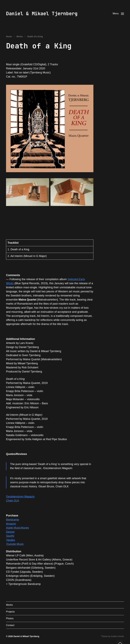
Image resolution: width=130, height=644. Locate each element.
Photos (10, 618)
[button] (118, 14)
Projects (10, 612)
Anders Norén (117, 636)
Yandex (11, 540)
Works (20, 36)
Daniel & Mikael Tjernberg (42, 14)
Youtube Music (15, 544)
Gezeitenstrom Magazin (20, 497)
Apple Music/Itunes (17, 528)
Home (9, 36)
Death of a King (35, 36)
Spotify (10, 536)
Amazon (11, 524)
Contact (10, 625)
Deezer (10, 532)
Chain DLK (13, 501)
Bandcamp (13, 520)
